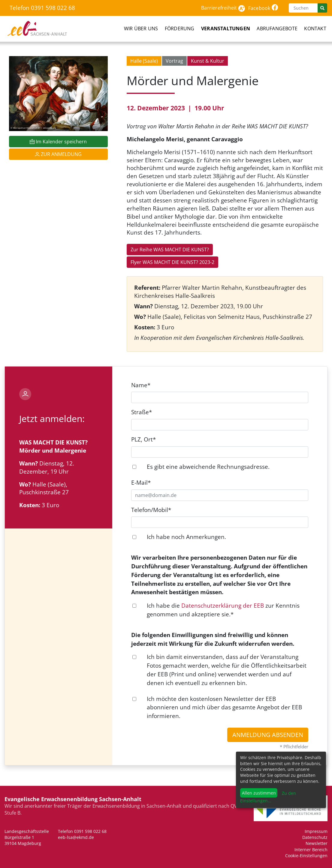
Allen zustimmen (259, 793)
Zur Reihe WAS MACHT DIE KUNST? (170, 250)
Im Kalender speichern (58, 142)
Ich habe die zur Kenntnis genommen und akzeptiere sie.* (223, 610)
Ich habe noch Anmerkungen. (186, 537)
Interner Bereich (311, 850)
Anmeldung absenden (268, 735)
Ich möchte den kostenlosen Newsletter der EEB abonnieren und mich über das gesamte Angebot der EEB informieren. (224, 707)
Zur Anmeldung (58, 154)
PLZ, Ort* (143, 439)
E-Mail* (141, 482)
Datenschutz (315, 837)
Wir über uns (141, 28)
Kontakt (315, 28)
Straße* (142, 412)
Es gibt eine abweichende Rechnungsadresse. (208, 467)
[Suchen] (303, 8)
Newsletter (317, 843)
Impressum (316, 831)
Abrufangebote (277, 28)
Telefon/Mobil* (151, 510)
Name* (141, 385)
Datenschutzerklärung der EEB (223, 605)
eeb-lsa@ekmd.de (76, 837)
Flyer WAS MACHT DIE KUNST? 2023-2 (172, 262)
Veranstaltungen (226, 28)
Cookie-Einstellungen (306, 856)
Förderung (180, 28)
